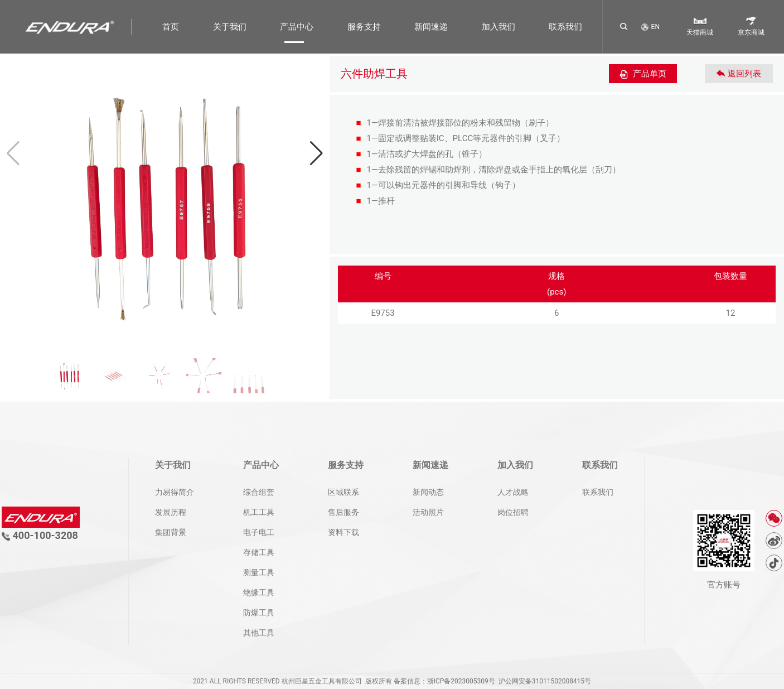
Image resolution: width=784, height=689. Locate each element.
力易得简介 (175, 492)
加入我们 (499, 27)
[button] (316, 153)
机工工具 (259, 512)
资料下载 (343, 532)
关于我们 (230, 27)
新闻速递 (431, 27)
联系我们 (565, 27)
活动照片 (428, 512)
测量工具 (259, 572)
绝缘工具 (259, 592)
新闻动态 (428, 492)
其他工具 (259, 633)
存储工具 (259, 552)
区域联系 (343, 492)
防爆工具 (259, 613)
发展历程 (171, 512)
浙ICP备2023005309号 (461, 681)
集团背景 (171, 532)
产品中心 (297, 27)
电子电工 (259, 532)
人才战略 (513, 492)
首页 (171, 27)
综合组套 (259, 492)
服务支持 (364, 27)
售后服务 (343, 512)
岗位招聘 (513, 512)
